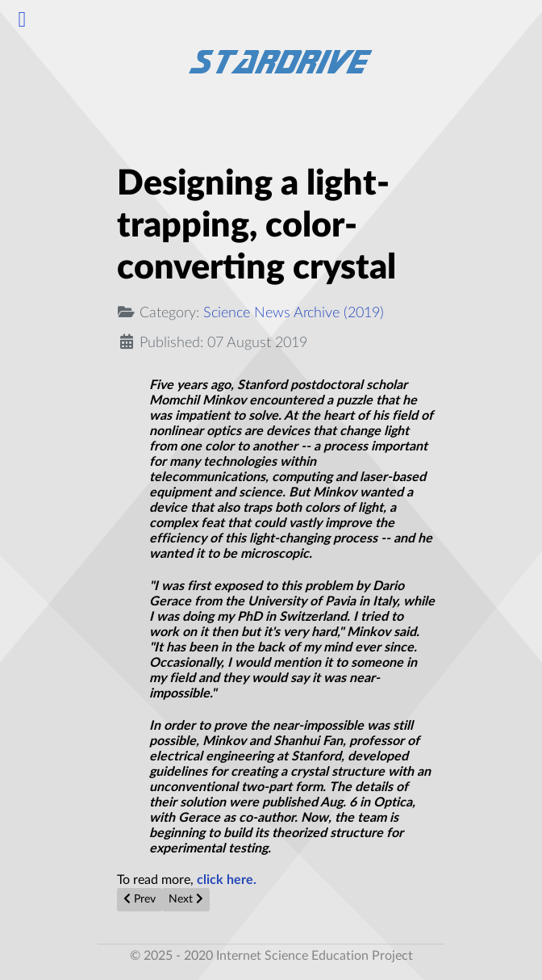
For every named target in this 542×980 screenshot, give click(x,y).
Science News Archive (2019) (294, 313)
